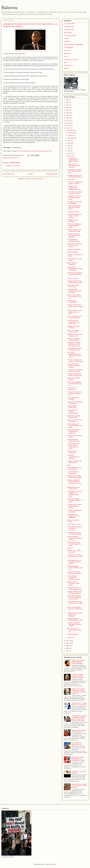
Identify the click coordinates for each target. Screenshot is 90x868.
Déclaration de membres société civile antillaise (74, 477)
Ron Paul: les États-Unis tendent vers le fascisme (75, 361)
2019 (68, 110)
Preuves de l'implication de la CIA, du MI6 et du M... (75, 609)
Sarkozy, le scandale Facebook (73, 327)
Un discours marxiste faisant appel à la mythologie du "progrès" (79, 759)
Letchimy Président (73, 634)
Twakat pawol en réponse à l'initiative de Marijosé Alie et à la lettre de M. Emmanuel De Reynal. (79, 718)
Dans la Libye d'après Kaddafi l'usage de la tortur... (74, 544)
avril (69, 151)
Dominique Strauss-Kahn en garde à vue (75, 335)
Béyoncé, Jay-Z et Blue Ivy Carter (74, 551)
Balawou (10, 7)
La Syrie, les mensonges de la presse (74, 511)
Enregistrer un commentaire (13, 166)
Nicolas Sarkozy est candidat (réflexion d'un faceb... (75, 426)
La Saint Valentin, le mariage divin (73, 473)
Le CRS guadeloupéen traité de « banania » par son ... (74, 207)
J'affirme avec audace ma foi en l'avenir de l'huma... (75, 245)
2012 (68, 128)
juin (69, 146)
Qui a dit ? (70, 548)
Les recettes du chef (70, 36)
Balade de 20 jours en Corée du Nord (74, 488)
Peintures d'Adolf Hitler (74, 249)
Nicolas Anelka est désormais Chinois (73, 440)
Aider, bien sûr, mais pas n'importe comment (79, 731)
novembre (71, 133)
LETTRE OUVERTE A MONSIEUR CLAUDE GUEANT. (74, 624)
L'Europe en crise (69, 30)
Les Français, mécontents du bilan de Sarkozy (75, 370)
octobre (70, 135)
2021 (68, 105)
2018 (68, 113)
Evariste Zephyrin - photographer (74, 44)
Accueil (30, 174)
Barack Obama (12, 158)
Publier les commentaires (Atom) (34, 179)
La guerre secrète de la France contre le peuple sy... (75, 306)
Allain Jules (67, 51)
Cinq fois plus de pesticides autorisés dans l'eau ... (74, 166)
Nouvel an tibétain (72, 252)
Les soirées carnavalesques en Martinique (73, 457)
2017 (68, 115)
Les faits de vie (68, 65)
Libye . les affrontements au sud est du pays (74, 317)
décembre (71, 130)
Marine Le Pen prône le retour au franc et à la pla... (74, 297)
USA (18, 158)
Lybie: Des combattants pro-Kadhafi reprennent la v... (75, 384)
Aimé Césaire (68, 33)
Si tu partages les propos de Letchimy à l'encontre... (74, 528)
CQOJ (66, 56)
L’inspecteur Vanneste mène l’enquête (74, 417)
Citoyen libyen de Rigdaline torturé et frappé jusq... (73, 516)
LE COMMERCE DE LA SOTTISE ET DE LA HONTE (74, 562)
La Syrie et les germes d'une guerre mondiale (74, 573)
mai (69, 148)
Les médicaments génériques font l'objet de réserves (74, 291)
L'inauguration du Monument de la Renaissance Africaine (78, 744)
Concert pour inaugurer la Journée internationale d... (75, 274)
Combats (67, 41)
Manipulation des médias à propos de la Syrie (74, 349)
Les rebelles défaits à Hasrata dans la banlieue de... (73, 431)
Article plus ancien (52, 174)
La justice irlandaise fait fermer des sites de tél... (75, 375)
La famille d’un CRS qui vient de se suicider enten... (74, 198)
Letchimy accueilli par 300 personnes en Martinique (75, 615)
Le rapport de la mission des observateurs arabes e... (74, 506)
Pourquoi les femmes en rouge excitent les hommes (74, 216)
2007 (68, 651)
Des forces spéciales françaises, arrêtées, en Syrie (75, 500)
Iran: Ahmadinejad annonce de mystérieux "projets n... (75, 538)
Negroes (66, 68)
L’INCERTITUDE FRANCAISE (72, 407)
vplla (65, 62)
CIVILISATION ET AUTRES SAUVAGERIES (73, 412)
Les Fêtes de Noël (69, 24)
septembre (71, 138)
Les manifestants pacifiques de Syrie (73, 240)
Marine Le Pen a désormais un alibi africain (73, 583)
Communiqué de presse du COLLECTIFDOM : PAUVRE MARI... (74, 597)
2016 (68, 118)
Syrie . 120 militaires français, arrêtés (73, 331)
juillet (69, 143)
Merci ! (69, 465)
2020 (68, 108)
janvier (70, 637)
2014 (68, 123)
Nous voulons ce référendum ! (72, 389)
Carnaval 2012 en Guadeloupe (72, 452)
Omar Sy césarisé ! (73, 278)
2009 (68, 646)
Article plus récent (9, 174)
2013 (68, 126)
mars (69, 153)
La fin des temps (69, 27)
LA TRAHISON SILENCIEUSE (72, 301)
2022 (68, 102)
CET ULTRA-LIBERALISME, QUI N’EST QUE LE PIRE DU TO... (74, 355)
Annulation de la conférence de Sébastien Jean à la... (74, 188)
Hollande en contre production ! (73, 221)
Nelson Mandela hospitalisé (72, 264)
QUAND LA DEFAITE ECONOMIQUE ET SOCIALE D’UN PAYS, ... (75, 482)
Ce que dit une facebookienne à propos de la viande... (75, 269)
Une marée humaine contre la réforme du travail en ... (74, 366)
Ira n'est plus (71, 179)
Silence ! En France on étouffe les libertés (74, 339)
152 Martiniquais (69, 48)
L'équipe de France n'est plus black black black (74, 176)
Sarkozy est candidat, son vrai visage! (75, 421)
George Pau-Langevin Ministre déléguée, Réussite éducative (78, 662)
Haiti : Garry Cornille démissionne (73, 286)
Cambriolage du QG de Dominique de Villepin (74, 533)
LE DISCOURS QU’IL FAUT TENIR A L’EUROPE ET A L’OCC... (73, 446)
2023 (68, 100)
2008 (68, 648)
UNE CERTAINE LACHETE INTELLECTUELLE (74, 578)
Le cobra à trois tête (73, 212)
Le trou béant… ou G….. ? (75, 524)
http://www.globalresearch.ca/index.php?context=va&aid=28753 (35, 151)
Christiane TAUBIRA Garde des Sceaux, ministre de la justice (78, 676)
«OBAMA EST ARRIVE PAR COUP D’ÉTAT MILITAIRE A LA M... (74, 344)
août (69, 141)
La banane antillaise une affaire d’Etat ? (74, 462)
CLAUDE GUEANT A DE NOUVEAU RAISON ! (74, 592)
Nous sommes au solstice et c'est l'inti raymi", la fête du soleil (79, 786)
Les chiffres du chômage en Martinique (74, 203)
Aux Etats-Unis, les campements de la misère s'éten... (73, 322)
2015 (68, 120)
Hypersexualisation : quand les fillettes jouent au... (75, 568)
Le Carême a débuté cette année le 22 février (75, 183)
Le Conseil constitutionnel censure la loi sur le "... (75, 193)
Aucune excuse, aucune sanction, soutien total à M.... (75, 556)
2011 (68, 641)
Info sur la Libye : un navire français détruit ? (75, 588)
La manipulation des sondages (73, 398)
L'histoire (67, 38)
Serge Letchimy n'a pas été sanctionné (74, 468)
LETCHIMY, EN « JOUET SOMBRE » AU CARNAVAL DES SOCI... (75, 494)
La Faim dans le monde (71, 59)
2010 (68, 643)
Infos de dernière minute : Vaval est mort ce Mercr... (75, 312)
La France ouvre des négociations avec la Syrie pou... (74, 235)
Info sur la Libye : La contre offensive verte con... (74, 630)
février (70, 156)
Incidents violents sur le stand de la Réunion (74, 231)
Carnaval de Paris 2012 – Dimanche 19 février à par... (75, 394)
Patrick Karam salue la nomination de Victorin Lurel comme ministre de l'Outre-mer (79, 691)
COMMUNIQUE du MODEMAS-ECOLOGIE (75, 619)
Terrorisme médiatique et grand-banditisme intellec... (74, 226)
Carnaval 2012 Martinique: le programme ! (75, 403)
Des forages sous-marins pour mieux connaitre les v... (75, 171)
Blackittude (67, 53)
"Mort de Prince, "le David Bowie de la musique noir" (79, 704)
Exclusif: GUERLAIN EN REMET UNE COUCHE (75, 282)
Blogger (54, 864)
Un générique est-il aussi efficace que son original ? (75, 603)
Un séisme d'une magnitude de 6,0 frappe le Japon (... (73, 160)
